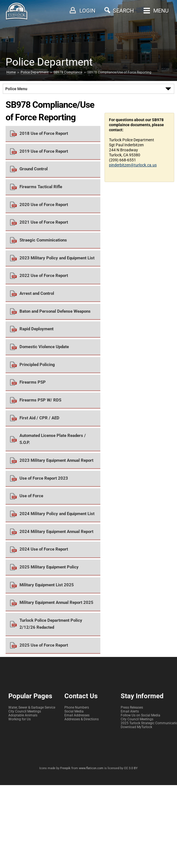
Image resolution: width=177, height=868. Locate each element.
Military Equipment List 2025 (47, 585)
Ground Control (34, 169)
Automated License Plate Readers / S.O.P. (53, 439)
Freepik (65, 768)
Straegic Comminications (43, 240)
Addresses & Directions (82, 719)
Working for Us (20, 719)
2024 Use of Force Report (44, 549)
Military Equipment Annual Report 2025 (56, 602)
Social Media (74, 711)
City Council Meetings (25, 711)
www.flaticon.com (91, 768)
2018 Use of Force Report (44, 133)
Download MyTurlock (136, 727)
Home (11, 72)
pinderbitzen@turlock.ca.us (133, 165)
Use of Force (31, 496)
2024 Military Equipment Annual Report (56, 532)
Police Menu (16, 89)
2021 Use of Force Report (44, 222)
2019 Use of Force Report (44, 151)
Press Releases (132, 707)
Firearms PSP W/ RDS (40, 400)
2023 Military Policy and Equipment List (57, 258)
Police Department (35, 72)
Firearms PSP (33, 382)
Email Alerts (130, 711)
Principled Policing (37, 365)
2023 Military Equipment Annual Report (56, 460)
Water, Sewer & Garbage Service (32, 707)
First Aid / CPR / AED (39, 418)
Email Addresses (77, 715)
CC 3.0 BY (131, 768)
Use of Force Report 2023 (44, 478)
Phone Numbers (77, 707)
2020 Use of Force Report (44, 205)
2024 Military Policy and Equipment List (57, 514)
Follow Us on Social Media (140, 715)
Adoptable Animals (23, 715)
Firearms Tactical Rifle (41, 187)
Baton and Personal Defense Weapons (55, 311)
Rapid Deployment (37, 329)
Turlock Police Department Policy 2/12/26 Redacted (51, 624)
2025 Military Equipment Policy (49, 567)
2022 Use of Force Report (44, 276)
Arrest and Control (37, 293)
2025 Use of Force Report (44, 645)
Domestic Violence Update (44, 347)
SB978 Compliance (68, 72)
